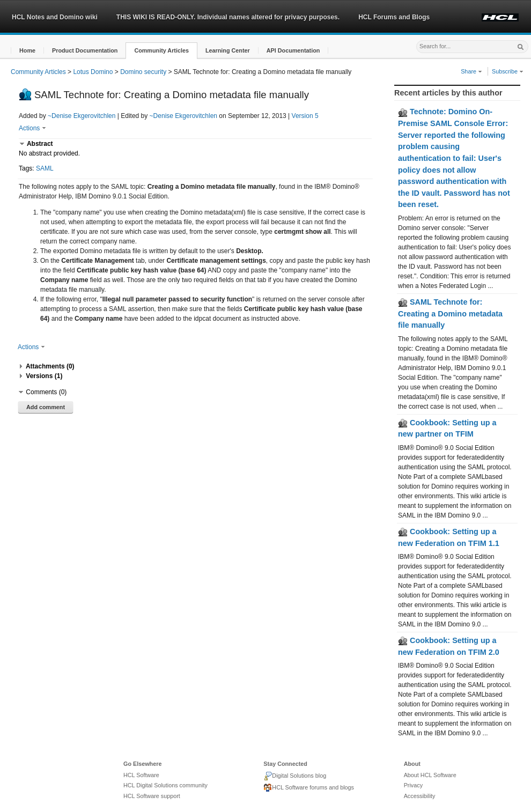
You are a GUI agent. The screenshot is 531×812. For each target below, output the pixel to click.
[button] (27, 51)
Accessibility (420, 796)
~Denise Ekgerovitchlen (82, 116)
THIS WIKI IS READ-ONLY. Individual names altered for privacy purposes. (228, 17)
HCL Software (141, 775)
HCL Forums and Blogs (394, 17)
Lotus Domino (93, 72)
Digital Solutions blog (295, 776)
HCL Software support (152, 796)
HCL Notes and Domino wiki (55, 17)
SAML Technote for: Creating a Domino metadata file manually (450, 313)
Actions (32, 128)
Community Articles (38, 72)
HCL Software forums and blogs (309, 788)
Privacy (413, 785)
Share (471, 71)
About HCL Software (430, 775)
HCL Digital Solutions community (165, 785)
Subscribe (508, 71)
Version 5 (305, 116)
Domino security (143, 72)
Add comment (46, 407)
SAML (45, 168)
